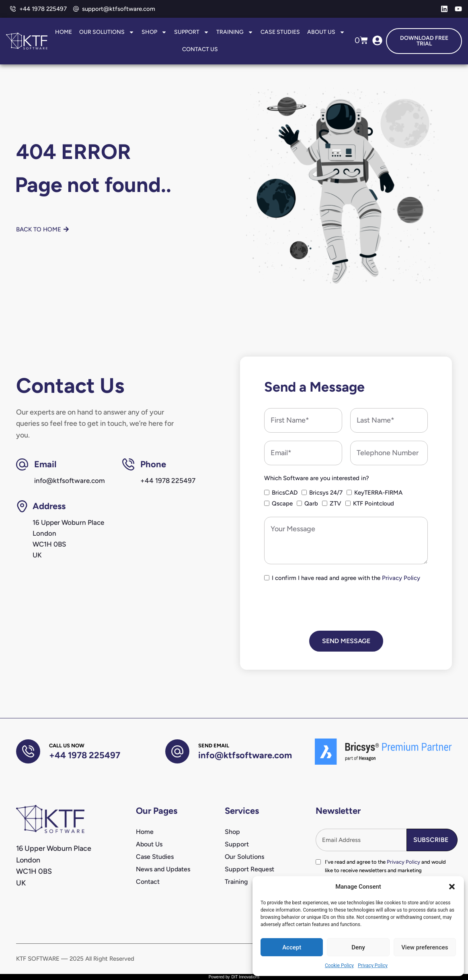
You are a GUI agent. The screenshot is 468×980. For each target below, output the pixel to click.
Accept (292, 947)
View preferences (425, 947)
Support (192, 32)
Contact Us (200, 49)
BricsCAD (285, 493)
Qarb (311, 503)
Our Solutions (107, 32)
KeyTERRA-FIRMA (378, 493)
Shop (154, 32)
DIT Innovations (245, 977)
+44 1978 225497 (85, 755)
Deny (358, 947)
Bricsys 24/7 (326, 493)
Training (235, 32)
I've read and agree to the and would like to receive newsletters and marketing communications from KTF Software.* (385, 870)
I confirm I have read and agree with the (346, 578)
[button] (452, 887)
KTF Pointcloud (374, 503)
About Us (326, 32)
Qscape (282, 503)
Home (64, 32)
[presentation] (325, 607)
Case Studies (280, 32)
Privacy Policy (373, 966)
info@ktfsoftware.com (245, 755)
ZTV (336, 503)
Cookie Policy (339, 966)
